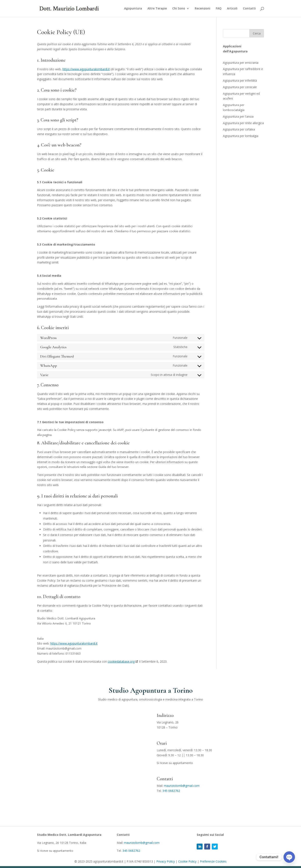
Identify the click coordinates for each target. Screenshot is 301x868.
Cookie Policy (187, 861)
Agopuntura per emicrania (241, 63)
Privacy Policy (166, 861)
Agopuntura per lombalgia (241, 136)
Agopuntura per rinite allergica (243, 123)
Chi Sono (179, 9)
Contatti (249, 9)
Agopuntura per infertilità (240, 80)
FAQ (219, 9)
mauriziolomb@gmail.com (182, 786)
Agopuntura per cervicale (240, 87)
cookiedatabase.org (121, 661)
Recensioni (203, 9)
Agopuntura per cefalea (239, 129)
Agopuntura (133, 9)
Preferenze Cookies (213, 861)
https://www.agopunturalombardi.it (86, 69)
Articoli (232, 9)
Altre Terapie (157, 9)
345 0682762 (171, 791)
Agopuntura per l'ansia (238, 116)
